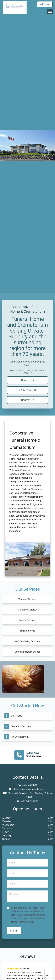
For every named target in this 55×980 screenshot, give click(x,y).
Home (14, 371)
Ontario (40, 371)
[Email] (27, 873)
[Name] (27, 863)
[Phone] (27, 884)
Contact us (27, 380)
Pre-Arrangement (20, 737)
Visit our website (27, 801)
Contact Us (28, 400)
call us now (45, 4)
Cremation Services (27, 371)
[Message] (27, 896)
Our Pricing (16, 716)
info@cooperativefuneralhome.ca (28, 789)
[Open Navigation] (50, 12)
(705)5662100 (28, 390)
